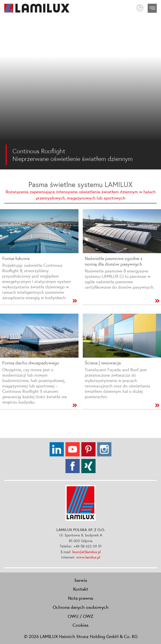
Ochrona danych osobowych (81, 607)
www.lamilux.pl (88, 557)
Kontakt (81, 589)
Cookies (80, 625)
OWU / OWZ (80, 616)
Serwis (81, 580)
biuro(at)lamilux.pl (86, 552)
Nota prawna (80, 598)
